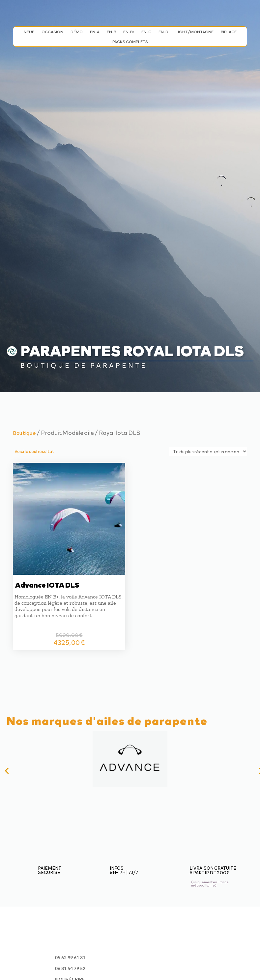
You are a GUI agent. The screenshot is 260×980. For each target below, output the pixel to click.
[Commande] (208, 451)
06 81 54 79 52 (70, 968)
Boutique (24, 433)
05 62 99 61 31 (70, 957)
